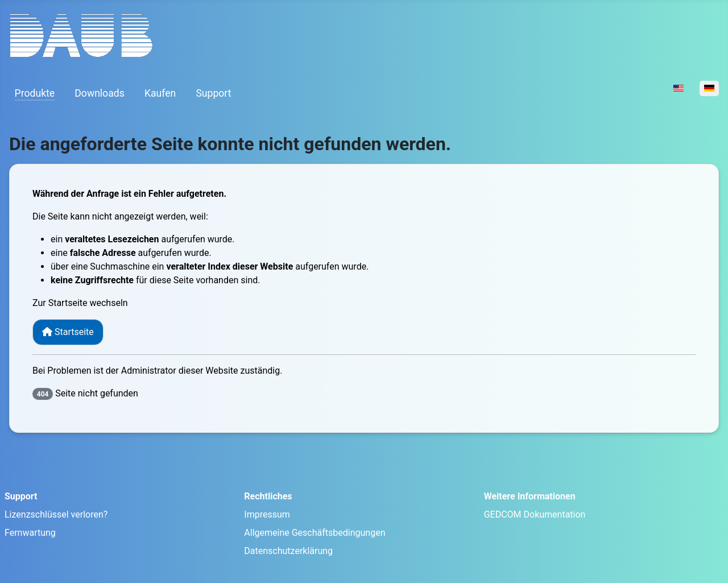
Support (213, 93)
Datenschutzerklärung (288, 551)
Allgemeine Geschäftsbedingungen (315, 533)
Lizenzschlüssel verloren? (56, 514)
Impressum (267, 514)
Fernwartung (30, 533)
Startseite (68, 332)
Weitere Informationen (530, 496)
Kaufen (160, 93)
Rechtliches (268, 496)
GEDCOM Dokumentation (535, 514)
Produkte (35, 93)
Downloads (99, 93)
